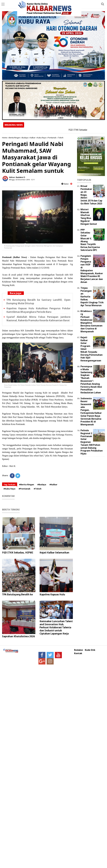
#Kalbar (53, 484)
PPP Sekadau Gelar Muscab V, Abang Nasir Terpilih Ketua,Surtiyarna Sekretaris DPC (90, 240)
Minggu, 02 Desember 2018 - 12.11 (22, 180)
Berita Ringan (14, 138)
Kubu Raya (42, 138)
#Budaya (42, 484)
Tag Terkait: (10, 484)
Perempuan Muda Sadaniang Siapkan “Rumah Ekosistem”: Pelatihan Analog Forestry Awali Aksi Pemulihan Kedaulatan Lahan (91, 379)
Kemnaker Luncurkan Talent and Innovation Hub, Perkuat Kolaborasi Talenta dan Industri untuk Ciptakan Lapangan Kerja (56, 627)
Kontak (78, 653)
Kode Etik (90, 650)
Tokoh (61, 138)
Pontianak (52, 138)
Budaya (25, 138)
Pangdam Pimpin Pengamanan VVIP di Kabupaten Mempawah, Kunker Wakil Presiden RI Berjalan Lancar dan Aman (92, 269)
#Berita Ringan (27, 484)
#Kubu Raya (9, 489)
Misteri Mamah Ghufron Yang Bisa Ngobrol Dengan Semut (89, 217)
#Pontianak (25, 489)
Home (5, 138)
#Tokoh (38, 489)
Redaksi (79, 650)
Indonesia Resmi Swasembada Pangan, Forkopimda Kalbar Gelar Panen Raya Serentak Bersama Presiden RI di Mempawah (91, 411)
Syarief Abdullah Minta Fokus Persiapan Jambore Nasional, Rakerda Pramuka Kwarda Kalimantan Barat (38, 319)
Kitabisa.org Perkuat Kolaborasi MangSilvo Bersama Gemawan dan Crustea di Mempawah (91, 321)
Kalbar (33, 138)
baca (65, 184)
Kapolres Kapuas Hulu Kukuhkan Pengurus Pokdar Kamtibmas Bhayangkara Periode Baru (38, 310)
